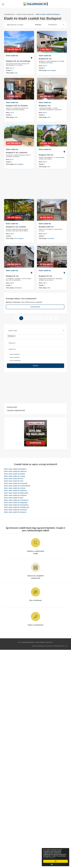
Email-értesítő (35, 307)
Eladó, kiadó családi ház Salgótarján (16, 503)
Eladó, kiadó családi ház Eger (14, 498)
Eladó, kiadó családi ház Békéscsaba (16, 493)
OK (56, 861)
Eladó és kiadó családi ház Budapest (48, 14)
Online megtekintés (15, 360)
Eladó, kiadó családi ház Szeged (15, 476)
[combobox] (35, 337)
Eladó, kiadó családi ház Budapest (15, 469)
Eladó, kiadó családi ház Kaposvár (15, 512)
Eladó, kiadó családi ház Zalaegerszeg (17, 507)
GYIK (20, 642)
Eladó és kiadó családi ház (25, 14)
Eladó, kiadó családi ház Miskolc (15, 474)
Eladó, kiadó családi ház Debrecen (15, 471)
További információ (50, 857)
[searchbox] (20, 337)
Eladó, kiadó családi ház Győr (14, 481)
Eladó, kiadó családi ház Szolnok (15, 488)
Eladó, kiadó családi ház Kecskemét (16, 483)
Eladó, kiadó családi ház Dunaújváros (16, 500)
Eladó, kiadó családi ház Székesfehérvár (17, 486)
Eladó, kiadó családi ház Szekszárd (16, 510)
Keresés (36, 366)
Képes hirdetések (15, 354)
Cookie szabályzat (40, 642)
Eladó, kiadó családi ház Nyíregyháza (16, 505)
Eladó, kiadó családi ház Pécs (14, 479)
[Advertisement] (35, 388)
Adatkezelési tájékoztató (28, 642)
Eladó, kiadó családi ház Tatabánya (15, 491)
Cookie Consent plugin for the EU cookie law (56, 864)
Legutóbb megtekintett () (16, 410)
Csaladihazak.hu (9, 14)
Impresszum (49, 642)
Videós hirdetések (15, 357)
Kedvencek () (12, 407)
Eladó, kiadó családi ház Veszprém (15, 495)
